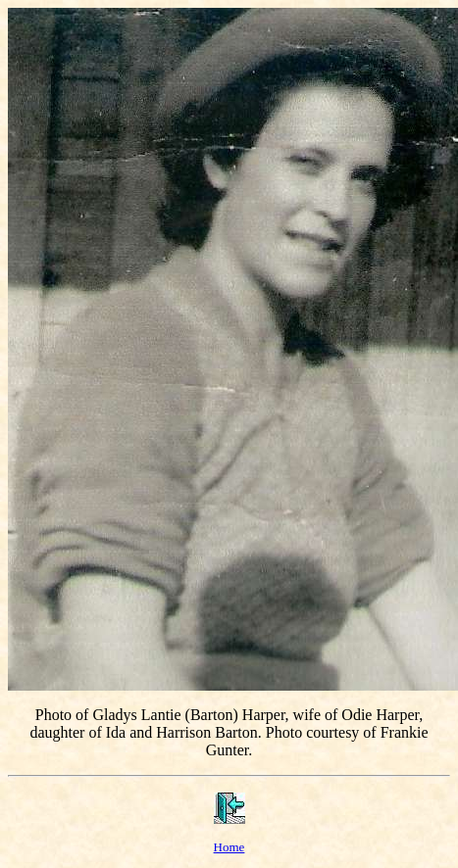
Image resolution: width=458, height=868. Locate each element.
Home (229, 847)
